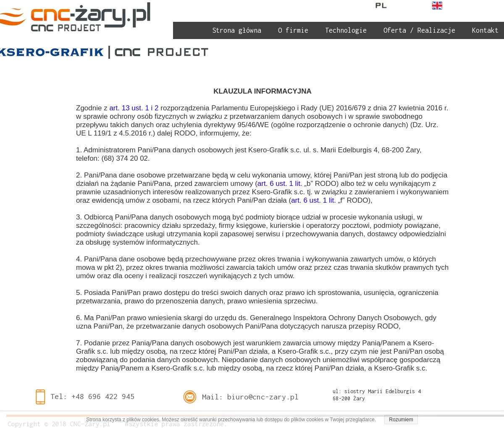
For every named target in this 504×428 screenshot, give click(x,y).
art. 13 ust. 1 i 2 (134, 108)
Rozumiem (401, 420)
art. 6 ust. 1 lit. (281, 184)
